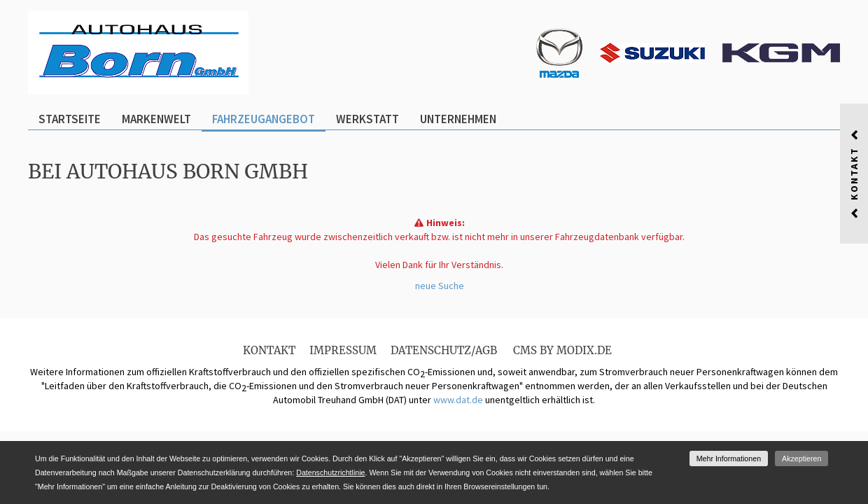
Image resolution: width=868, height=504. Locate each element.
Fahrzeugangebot (264, 119)
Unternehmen (458, 119)
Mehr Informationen (729, 458)
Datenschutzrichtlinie (330, 472)
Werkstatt (367, 119)
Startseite (70, 119)
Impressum (343, 350)
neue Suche (440, 286)
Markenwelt (156, 119)
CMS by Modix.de (562, 350)
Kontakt (269, 350)
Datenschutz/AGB (444, 350)
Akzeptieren (801, 458)
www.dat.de (458, 400)
